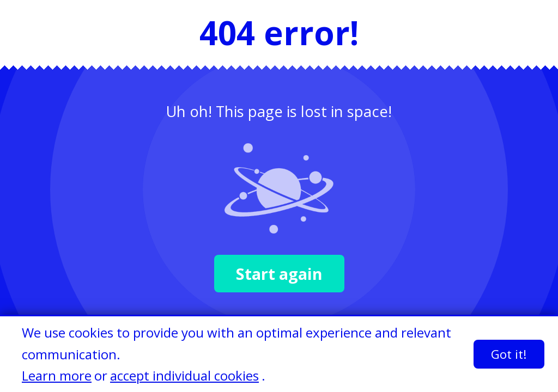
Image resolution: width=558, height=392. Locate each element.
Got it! (509, 354)
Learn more (57, 375)
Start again (279, 274)
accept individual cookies (184, 375)
